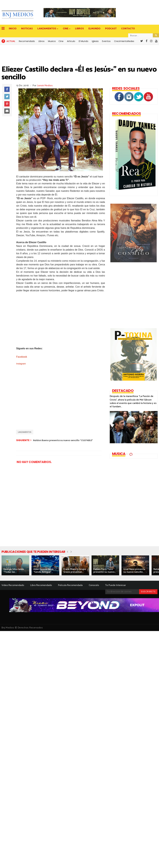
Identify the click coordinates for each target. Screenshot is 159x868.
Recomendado (27, 41)
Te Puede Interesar (115, 585)
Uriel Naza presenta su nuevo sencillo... (134, 571)
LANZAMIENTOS (47, 29)
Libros (41, 41)
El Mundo (84, 41)
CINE (66, 29)
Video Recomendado (13, 585)
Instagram (21, 364)
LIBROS (79, 29)
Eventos (106, 41)
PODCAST (111, 29)
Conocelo (94, 585)
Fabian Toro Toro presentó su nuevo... (105, 571)
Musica (52, 41)
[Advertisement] (65, 406)
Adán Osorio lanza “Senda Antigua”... (43, 571)
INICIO (13, 29)
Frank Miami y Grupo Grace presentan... (75, 571)
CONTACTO (128, 29)
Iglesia (95, 41)
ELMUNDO (94, 29)
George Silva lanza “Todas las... (14, 571)
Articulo (71, 41)
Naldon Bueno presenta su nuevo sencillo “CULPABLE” (63, 440)
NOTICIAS (27, 29)
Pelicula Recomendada (70, 585)
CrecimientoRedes (124, 41)
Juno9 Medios (45, 86)
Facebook (22, 357)
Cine (61, 41)
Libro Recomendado (41, 585)
